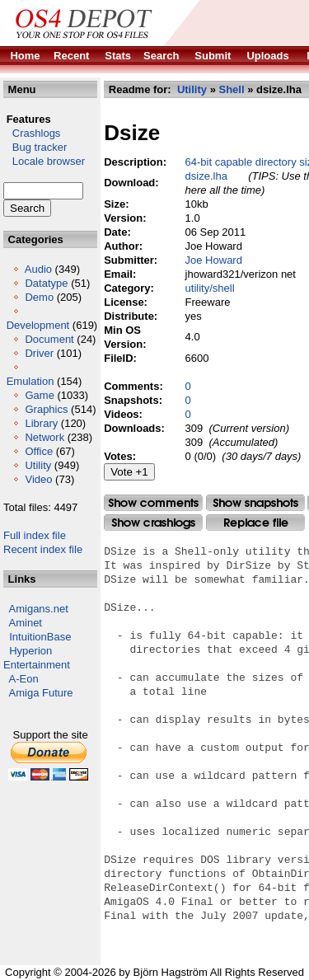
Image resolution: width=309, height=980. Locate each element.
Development (38, 325)
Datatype (46, 283)
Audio (38, 269)
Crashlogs (32, 133)
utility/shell (210, 288)
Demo (39, 297)
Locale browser (44, 161)
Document (49, 339)
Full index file (35, 535)
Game (39, 395)
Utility (38, 465)
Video (38, 479)
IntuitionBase (40, 637)
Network (44, 437)
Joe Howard (214, 260)
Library (41, 423)
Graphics (46, 409)
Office (39, 451)
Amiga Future (41, 693)
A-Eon (24, 679)
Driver (39, 353)
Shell (231, 89)
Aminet (26, 623)
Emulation (30, 381)
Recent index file (43, 549)
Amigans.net (39, 609)
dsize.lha (206, 176)
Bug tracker (35, 147)
